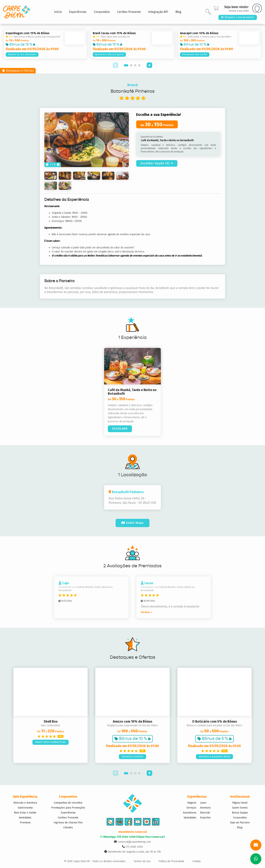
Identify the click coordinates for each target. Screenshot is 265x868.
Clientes (68, 828)
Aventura (205, 808)
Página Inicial (240, 803)
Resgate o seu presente (237, 17)
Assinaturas (190, 813)
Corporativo (240, 818)
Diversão (205, 813)
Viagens (192, 803)
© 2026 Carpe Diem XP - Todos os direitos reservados (95, 862)
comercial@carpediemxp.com (132, 843)
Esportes (205, 818)
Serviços (191, 808)
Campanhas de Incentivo (68, 803)
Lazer (203, 803)
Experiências (68, 813)
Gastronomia (25, 808)
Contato (197, 862)
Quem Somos (240, 808)
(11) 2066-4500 (132, 848)
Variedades (25, 818)
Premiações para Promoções (68, 808)
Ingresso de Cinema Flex (68, 823)
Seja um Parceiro (240, 823)
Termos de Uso (142, 862)
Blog (240, 828)
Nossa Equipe (240, 813)
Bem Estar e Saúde (25, 813)
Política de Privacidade (171, 862)
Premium (25, 823)
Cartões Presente (68, 818)
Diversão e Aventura (25, 803)
